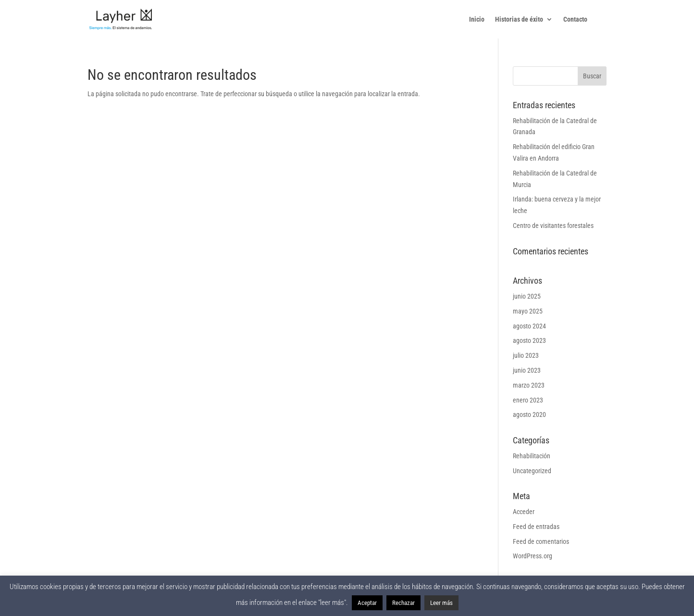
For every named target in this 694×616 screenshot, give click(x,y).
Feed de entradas (536, 527)
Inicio (477, 19)
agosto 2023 (529, 340)
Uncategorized (532, 471)
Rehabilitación (532, 456)
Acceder (524, 512)
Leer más (441, 603)
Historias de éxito (519, 19)
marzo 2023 (529, 385)
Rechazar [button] (403, 603)
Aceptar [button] (367, 603)
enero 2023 (528, 400)
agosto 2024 (529, 326)
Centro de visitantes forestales (553, 226)
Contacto (575, 19)
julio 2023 (526, 355)
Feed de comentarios (541, 541)
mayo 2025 (528, 311)
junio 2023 (527, 370)
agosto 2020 (529, 415)
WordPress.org (533, 556)
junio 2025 (527, 296)
